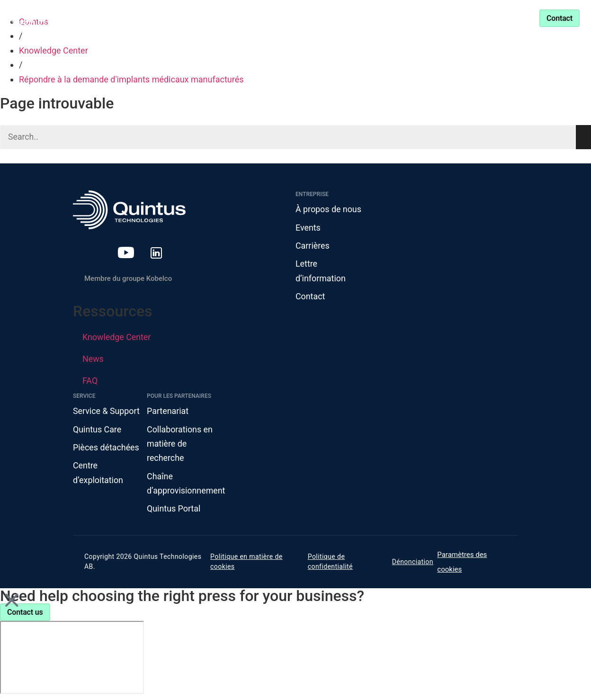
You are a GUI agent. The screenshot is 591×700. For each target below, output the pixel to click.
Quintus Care (97, 430)
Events (308, 228)
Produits (139, 18)
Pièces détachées (106, 449)
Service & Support (434, 18)
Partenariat (361, 18)
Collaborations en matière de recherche (180, 445)
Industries (203, 18)
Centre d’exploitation (98, 474)
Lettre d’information (321, 272)
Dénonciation (413, 564)
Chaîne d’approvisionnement (184, 485)
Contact (310, 297)
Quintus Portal (174, 510)
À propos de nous (329, 210)
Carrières (313, 246)
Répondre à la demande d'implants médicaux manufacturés (131, 79)
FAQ (90, 381)
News (93, 360)
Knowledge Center (287, 18)
